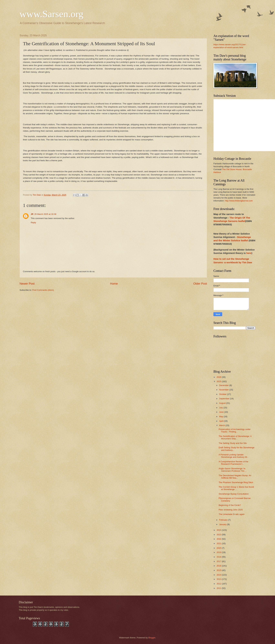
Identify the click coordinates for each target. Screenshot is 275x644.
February (224, 520)
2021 (219, 543)
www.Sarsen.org (51, 14)
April (221, 421)
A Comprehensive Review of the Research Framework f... (233, 463)
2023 (219, 535)
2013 (219, 579)
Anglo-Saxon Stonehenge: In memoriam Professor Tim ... (233, 470)
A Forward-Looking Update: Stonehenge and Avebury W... (234, 456)
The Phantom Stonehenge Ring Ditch (236, 482)
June (222, 412)
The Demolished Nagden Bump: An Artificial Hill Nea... (235, 477)
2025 (219, 381)
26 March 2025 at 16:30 (45, 214)
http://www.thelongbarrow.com (239, 201)
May (221, 416)
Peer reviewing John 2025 (231, 510)
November (224, 390)
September (225, 399)
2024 (219, 530)
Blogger (152, 638)
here (249, 253)
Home (114, 284)
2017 (219, 561)
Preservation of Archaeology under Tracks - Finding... (235, 430)
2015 (219, 570)
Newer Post (27, 284)
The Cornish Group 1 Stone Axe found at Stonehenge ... (236, 488)
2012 (219, 584)
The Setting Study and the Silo (233, 443)
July (221, 408)
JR (32, 214)
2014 (219, 575)
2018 (219, 557)
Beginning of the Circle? (230, 505)
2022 (219, 539)
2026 (219, 377)
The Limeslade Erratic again (232, 514)
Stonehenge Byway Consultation (234, 494)
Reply (33, 223)
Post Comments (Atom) (43, 290)
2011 (219, 588)
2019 (219, 552)
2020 (219, 548)
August (223, 403)
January (223, 524)
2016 (219, 566)
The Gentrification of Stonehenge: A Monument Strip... (235, 437)
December (224, 385)
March (222, 425)
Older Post (200, 284)
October (223, 394)
